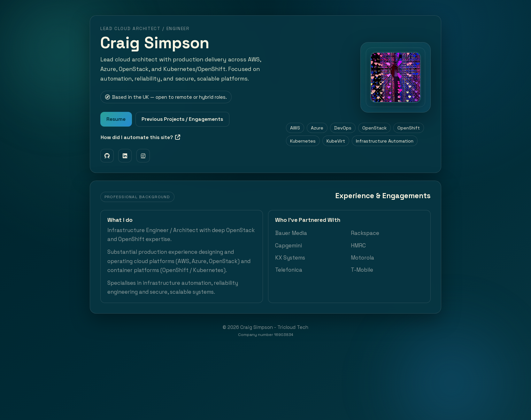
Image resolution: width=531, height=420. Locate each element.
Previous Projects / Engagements (182, 119)
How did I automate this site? (140, 137)
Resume (116, 119)
